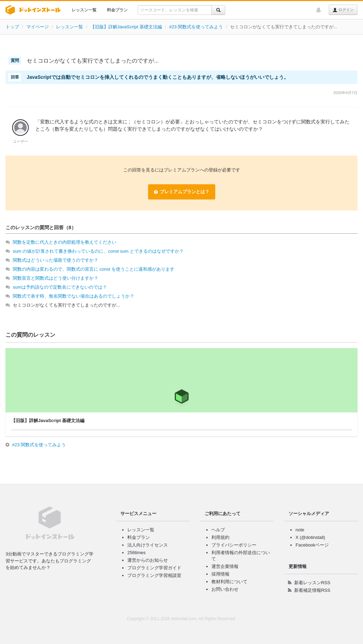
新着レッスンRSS (312, 583)
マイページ (38, 27)
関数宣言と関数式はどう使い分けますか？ (56, 278)
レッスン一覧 (84, 10)
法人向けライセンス (148, 545)
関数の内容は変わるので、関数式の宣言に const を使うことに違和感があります (94, 269)
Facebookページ (312, 545)
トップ (12, 27)
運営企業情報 (225, 566)
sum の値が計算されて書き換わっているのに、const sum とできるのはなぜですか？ (98, 251)
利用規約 (220, 537)
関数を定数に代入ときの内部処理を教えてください (65, 242)
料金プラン (117, 10)
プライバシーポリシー (234, 545)
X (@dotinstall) (310, 537)
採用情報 (220, 574)
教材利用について (229, 582)
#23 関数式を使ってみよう (196, 27)
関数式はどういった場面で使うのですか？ (56, 260)
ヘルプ (218, 530)
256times (137, 553)
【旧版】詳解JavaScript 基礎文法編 (126, 27)
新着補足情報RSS (312, 590)
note (300, 530)
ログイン (343, 10)
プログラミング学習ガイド (154, 568)
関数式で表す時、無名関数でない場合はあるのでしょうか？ (74, 296)
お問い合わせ (225, 589)
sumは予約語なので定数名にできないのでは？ (60, 287)
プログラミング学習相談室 (154, 575)
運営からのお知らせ (148, 560)
